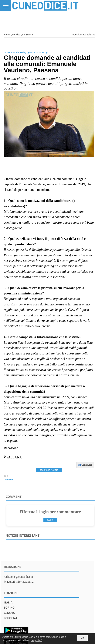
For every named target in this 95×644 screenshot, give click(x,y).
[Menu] (6, 5)
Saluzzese (27, 35)
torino (9, 608)
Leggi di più (36, 640)
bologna (10, 618)
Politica (16, 35)
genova (9, 613)
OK (82, 638)
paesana (8, 479)
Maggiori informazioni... (19, 582)
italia (8, 603)
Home (7, 35)
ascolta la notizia (49, 470)
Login (50, 520)
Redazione (13, 567)
